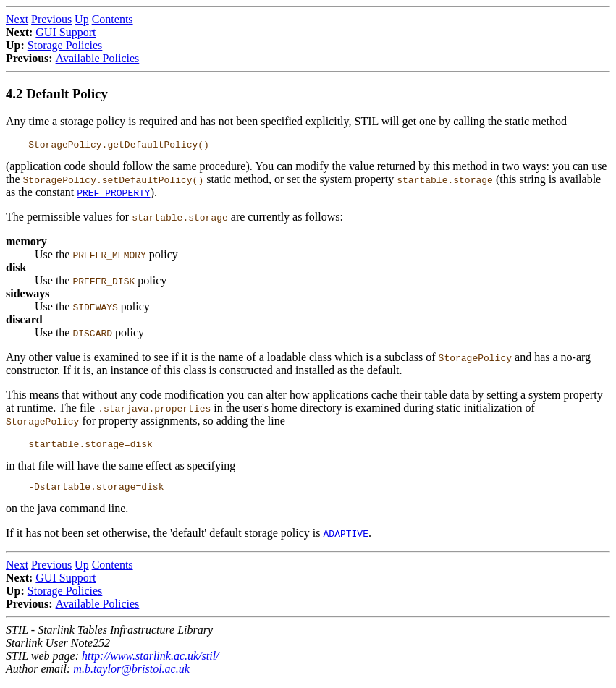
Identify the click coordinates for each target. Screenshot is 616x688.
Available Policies (98, 58)
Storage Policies (65, 45)
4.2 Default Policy (57, 94)
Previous (51, 19)
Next (17, 19)
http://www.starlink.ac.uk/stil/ (150, 662)
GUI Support (66, 32)
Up (82, 19)
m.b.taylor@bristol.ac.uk (131, 675)
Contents (113, 19)
